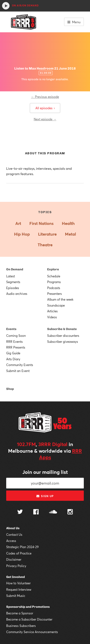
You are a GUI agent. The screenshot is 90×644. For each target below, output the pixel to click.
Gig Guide (13, 353)
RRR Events (14, 342)
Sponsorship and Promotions (28, 607)
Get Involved (16, 577)
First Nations (41, 223)
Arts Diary (13, 359)
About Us (13, 528)
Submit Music (16, 596)
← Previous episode (45, 97)
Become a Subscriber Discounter (29, 619)
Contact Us (14, 535)
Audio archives (17, 294)
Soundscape (56, 305)
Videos (52, 317)
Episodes (13, 288)
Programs (54, 282)
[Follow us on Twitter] (20, 512)
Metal (70, 234)
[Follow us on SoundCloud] (53, 512)
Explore (53, 269)
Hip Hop (22, 234)
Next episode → (45, 119)
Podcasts (54, 288)
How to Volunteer (18, 583)
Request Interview (19, 589)
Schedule (54, 276)
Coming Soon (16, 336)
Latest (11, 276)
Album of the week (60, 299)
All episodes (45, 108)
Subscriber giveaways (63, 342)
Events (11, 329)
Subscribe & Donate (62, 329)
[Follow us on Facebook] (36, 512)
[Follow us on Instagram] (70, 512)
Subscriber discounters (63, 336)
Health (68, 223)
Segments (13, 282)
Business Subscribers (21, 626)
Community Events (20, 365)
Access (11, 541)
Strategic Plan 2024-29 (22, 547)
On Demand (15, 269)
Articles (52, 311)
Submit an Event (18, 371)
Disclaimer (14, 559)
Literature (47, 234)
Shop (10, 389)
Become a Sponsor (20, 613)
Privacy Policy (16, 566)
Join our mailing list (45, 472)
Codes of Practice (19, 553)
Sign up (45, 496)
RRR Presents (16, 347)
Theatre (45, 245)
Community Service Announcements (32, 632)
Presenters (55, 294)
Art (18, 223)
